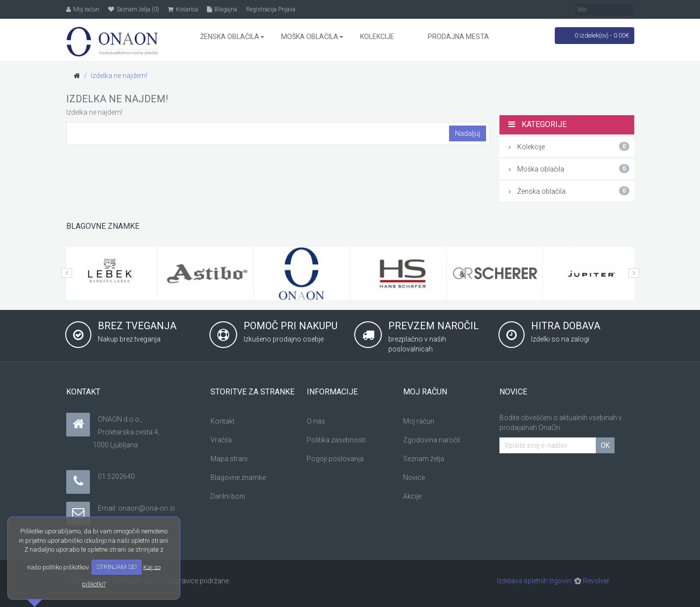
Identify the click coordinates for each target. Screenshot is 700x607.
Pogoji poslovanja (335, 459)
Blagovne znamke (238, 477)
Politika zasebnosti (336, 440)
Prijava (287, 9)
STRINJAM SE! (117, 567)
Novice (414, 477)
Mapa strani (229, 459)
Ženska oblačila (569, 191)
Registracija (261, 9)
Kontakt (223, 421)
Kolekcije (569, 146)
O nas (316, 421)
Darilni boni (228, 496)
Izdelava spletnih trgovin (534, 581)
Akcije (412, 496)
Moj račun (419, 421)
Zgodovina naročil (432, 440)
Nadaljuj (468, 133)
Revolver (592, 581)
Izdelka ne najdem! (119, 76)
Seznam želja (424, 459)
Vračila (221, 440)
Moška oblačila (569, 169)
